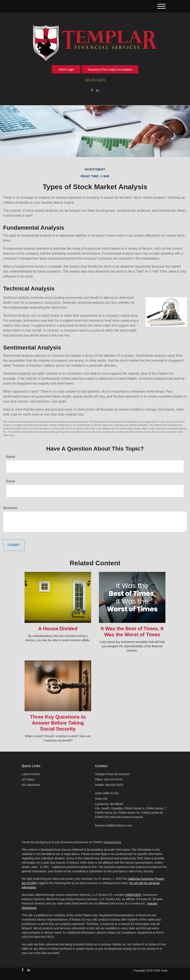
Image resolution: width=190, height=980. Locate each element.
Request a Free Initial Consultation (110, 70)
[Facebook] (92, 90)
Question (10, 508)
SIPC (138, 895)
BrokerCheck (113, 842)
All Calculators (31, 785)
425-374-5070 (95, 80)
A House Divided (58, 629)
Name (11, 457)
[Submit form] (14, 545)
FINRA (130, 895)
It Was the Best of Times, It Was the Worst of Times (132, 632)
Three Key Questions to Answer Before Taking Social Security (58, 723)
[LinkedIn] (97, 90)
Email (11, 481)
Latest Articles (31, 774)
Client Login (66, 70)
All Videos (28, 779)
